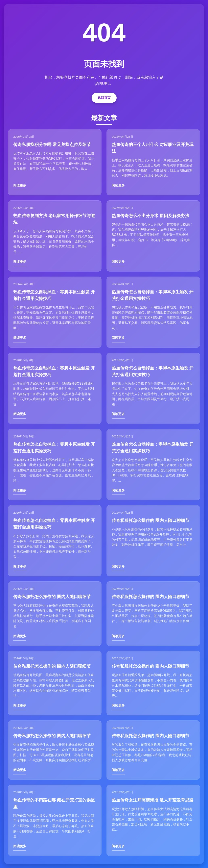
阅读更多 (20, 185)
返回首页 (104, 98)
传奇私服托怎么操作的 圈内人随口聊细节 (151, 520)
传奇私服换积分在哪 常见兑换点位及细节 (52, 144)
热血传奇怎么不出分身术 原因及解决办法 (151, 216)
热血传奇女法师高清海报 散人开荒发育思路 (153, 800)
